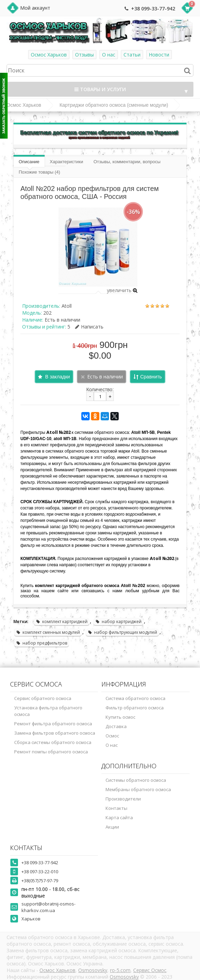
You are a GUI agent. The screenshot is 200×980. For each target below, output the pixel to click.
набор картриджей (118, 622)
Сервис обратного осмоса (43, 698)
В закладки (57, 377)
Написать (89, 327)
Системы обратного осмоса (136, 780)
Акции (112, 827)
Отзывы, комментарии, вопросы (127, 162)
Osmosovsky (93, 970)
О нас (109, 55)
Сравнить (151, 377)
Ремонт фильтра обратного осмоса (53, 724)
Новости (159, 55)
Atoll (67, 306)
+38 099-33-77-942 (153, 8)
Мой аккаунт (35, 8)
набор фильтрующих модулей (122, 632)
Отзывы (84, 55)
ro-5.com (120, 970)
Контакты (116, 808)
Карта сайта (119, 817)
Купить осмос (120, 717)
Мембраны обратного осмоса (138, 789)
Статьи (132, 55)
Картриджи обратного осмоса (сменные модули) (114, 105)
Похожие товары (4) (39, 172)
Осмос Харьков (49, 55)
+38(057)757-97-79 (40, 881)
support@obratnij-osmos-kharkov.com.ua (48, 907)
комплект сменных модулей (48, 632)
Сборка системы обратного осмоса (53, 742)
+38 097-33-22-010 (40, 872)
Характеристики (66, 162)
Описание (29, 162)
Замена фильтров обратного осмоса (55, 733)
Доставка (116, 726)
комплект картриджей (62, 622)
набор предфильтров (42, 643)
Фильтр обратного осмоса (135, 708)
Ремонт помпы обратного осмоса (51, 752)
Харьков (31, 919)
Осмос (112, 736)
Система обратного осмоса (135, 698)
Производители (123, 799)
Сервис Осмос (150, 970)
